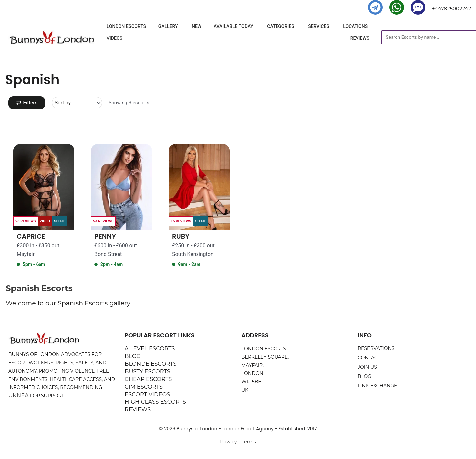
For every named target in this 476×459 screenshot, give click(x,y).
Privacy (228, 448)
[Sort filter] (80, 103)
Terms (249, 448)
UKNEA (17, 397)
